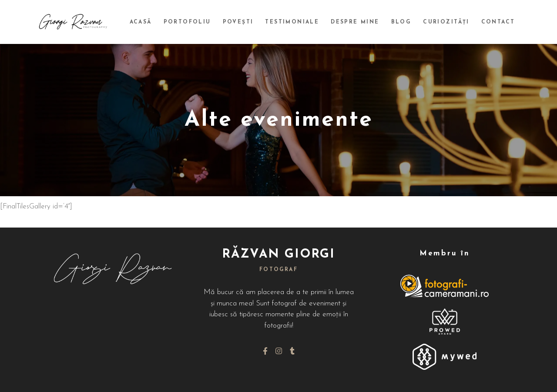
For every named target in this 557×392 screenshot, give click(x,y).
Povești (245, 22)
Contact (499, 22)
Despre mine (360, 22)
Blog (404, 22)
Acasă (150, 22)
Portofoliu (196, 22)
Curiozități (448, 22)
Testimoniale (298, 22)
